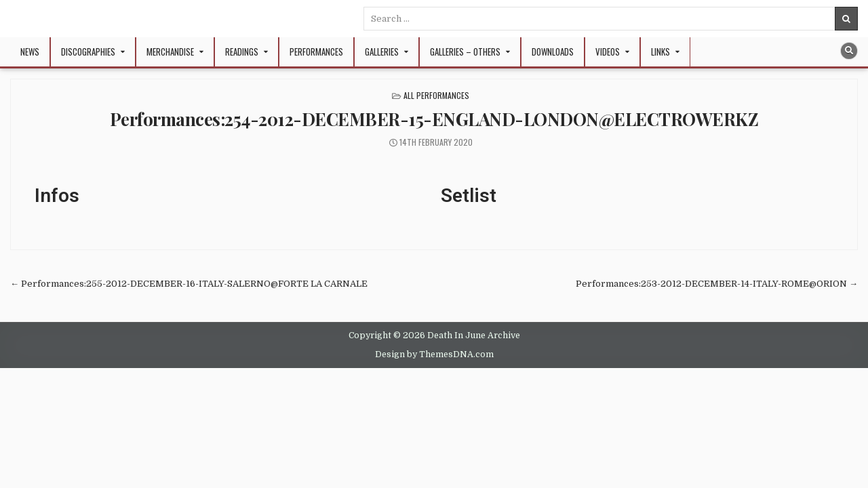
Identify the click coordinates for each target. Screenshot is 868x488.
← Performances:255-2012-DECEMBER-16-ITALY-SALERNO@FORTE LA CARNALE (189, 284)
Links (660, 52)
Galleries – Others (465, 52)
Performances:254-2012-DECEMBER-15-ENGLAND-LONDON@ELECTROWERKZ (434, 119)
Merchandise (170, 52)
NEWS (30, 52)
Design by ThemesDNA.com (434, 354)
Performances (316, 52)
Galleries (382, 52)
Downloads (553, 52)
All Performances (436, 95)
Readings (242, 52)
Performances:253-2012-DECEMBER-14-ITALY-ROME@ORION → (717, 284)
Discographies (88, 52)
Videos (608, 52)
